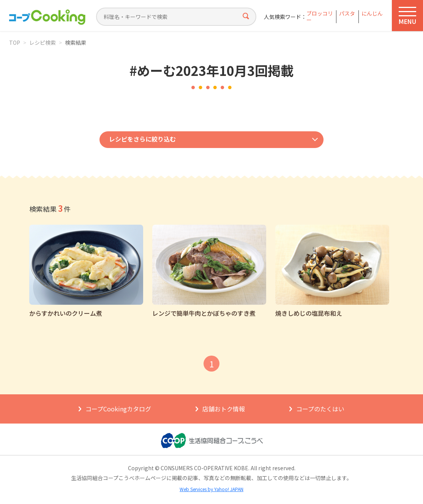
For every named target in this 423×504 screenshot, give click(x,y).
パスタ (347, 14)
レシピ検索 (43, 43)
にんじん (372, 14)
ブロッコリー (320, 17)
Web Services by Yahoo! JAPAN (211, 489)
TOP (15, 43)
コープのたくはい (320, 409)
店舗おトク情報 (224, 409)
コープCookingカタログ (118, 409)
